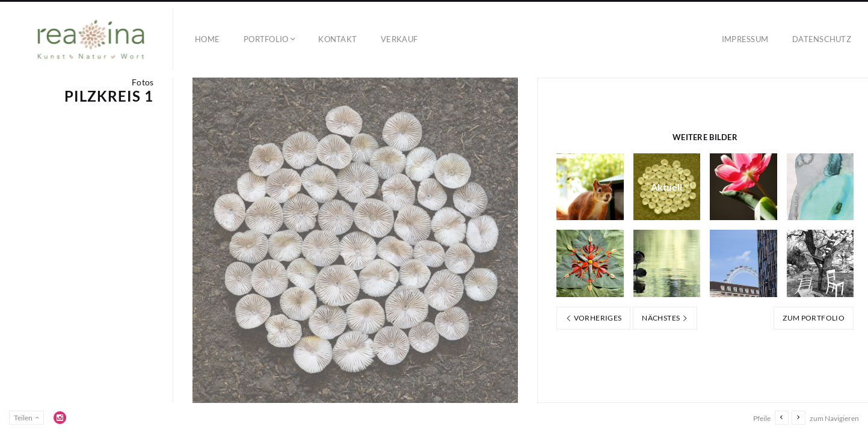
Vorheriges (593, 318)
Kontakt (337, 39)
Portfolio (266, 39)
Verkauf (399, 39)
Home (207, 39)
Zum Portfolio (814, 318)
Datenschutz (822, 39)
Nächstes (665, 318)
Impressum (745, 39)
